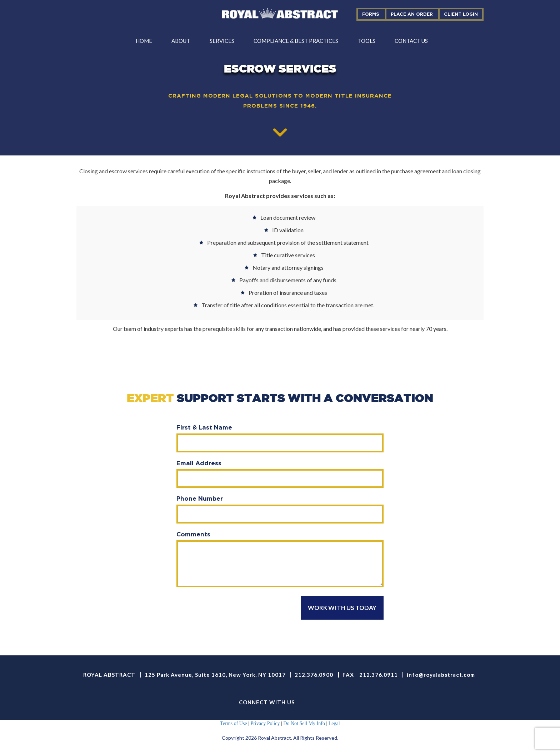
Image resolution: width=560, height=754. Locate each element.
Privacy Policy (265, 723)
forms (371, 14)
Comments (193, 534)
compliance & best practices (296, 41)
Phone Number (200, 498)
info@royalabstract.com (441, 675)
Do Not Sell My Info (304, 723)
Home (144, 41)
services (222, 41)
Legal (334, 723)
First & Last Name (204, 427)
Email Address (199, 463)
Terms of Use (233, 723)
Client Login (461, 14)
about (181, 41)
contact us (411, 41)
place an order (412, 14)
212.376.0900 (314, 675)
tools (367, 41)
